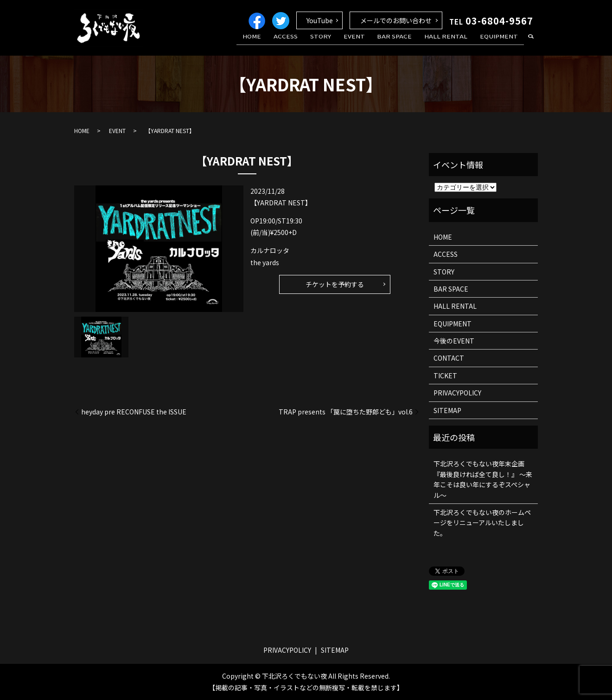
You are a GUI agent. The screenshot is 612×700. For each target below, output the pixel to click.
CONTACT (449, 358)
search (531, 44)
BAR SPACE (406, 43)
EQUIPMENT (501, 43)
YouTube (320, 20)
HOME (282, 43)
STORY (341, 43)
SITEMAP (447, 410)
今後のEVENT (454, 341)
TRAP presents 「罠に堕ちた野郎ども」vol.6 (346, 412)
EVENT (370, 43)
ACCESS (311, 43)
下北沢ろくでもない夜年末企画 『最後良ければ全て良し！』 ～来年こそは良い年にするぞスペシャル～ (483, 479)
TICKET (445, 375)
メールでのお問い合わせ (396, 20)
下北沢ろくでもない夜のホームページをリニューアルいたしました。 (482, 523)
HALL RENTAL (453, 43)
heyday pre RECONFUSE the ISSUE (134, 412)
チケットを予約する (335, 284)
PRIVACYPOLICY (457, 393)
